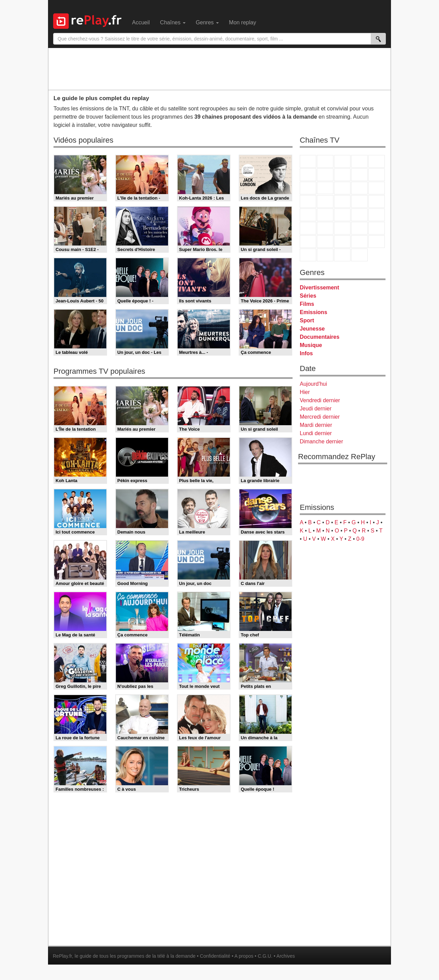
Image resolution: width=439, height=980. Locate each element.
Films (307, 304)
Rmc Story (308, 201)
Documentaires (320, 337)
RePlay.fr (62, 956)
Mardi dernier (316, 425)
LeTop (308, 255)
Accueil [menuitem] (141, 22)
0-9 (360, 539)
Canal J (325, 242)
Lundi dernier (316, 433)
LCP (325, 255)
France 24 (325, 228)
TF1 (308, 161)
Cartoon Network (342, 242)
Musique (311, 345)
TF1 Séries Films (342, 188)
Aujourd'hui (313, 384)
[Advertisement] (219, 69)
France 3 (342, 161)
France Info (325, 215)
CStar (325, 188)
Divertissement (319, 288)
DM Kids (377, 242)
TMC (359, 175)
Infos (306, 353)
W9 (342, 175)
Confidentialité (215, 956)
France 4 (308, 188)
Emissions (313, 312)
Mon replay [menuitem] (243, 22)
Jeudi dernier (316, 409)
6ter (359, 188)
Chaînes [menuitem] (173, 22)
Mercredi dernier (320, 417)
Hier (305, 392)
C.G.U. (265, 956)
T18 (377, 201)
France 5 (377, 161)
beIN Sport (342, 228)
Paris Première (359, 201)
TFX (377, 175)
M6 (308, 175)
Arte (325, 175)
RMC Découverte (377, 188)
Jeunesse (312, 329)
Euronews (308, 228)
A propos (244, 956)
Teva (342, 201)
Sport (307, 320)
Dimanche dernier (321, 441)
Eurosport (359, 228)
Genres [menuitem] (207, 22)
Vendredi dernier (320, 400)
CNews (342, 215)
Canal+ (359, 161)
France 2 (325, 161)
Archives (286, 956)
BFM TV (359, 215)
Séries (308, 296)
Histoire (359, 255)
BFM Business (377, 215)
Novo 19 (308, 215)
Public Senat (342, 255)
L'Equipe (377, 228)
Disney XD (359, 242)
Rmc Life (325, 201)
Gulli (308, 242)
